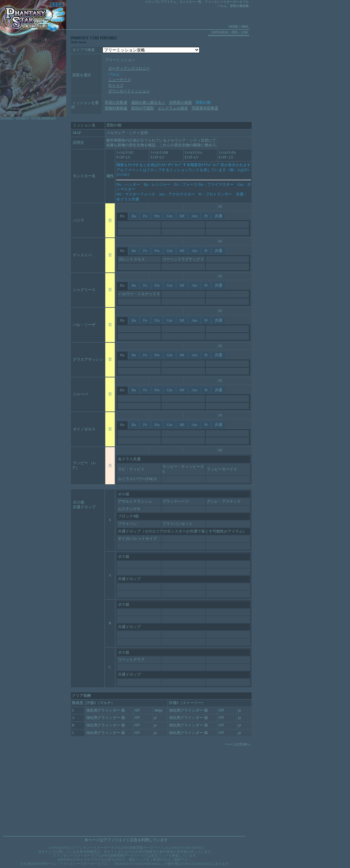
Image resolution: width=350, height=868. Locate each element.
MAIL (245, 27)
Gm (170, 216)
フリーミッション (120, 60)
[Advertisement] (118, 789)
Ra (134, 216)
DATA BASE (220, 32)
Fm (157, 216)
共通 (219, 216)
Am (194, 216)
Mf (182, 216)
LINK (245, 32)
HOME (234, 27)
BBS (235, 32)
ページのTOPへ (238, 744)
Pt (206, 216)
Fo (145, 216)
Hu (122, 216)
